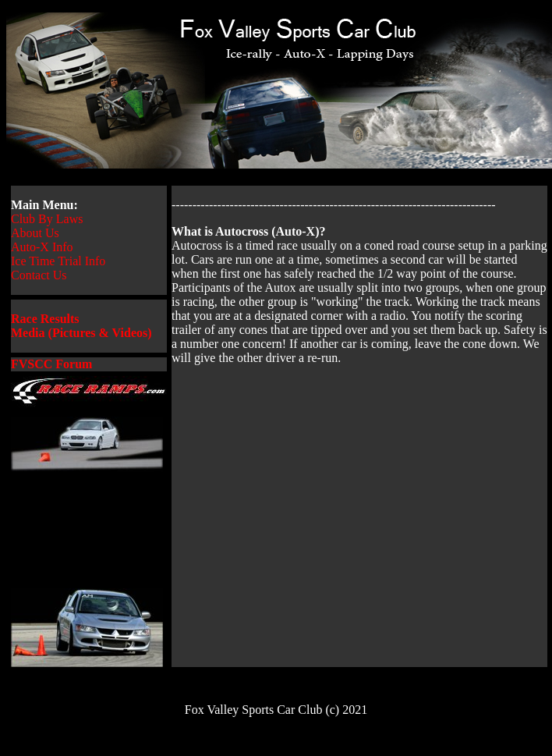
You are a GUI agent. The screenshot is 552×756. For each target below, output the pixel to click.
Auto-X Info (42, 247)
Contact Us (39, 275)
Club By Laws (47, 219)
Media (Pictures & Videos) (81, 333)
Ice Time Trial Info (58, 261)
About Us (35, 233)
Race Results (45, 319)
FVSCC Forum (51, 364)
